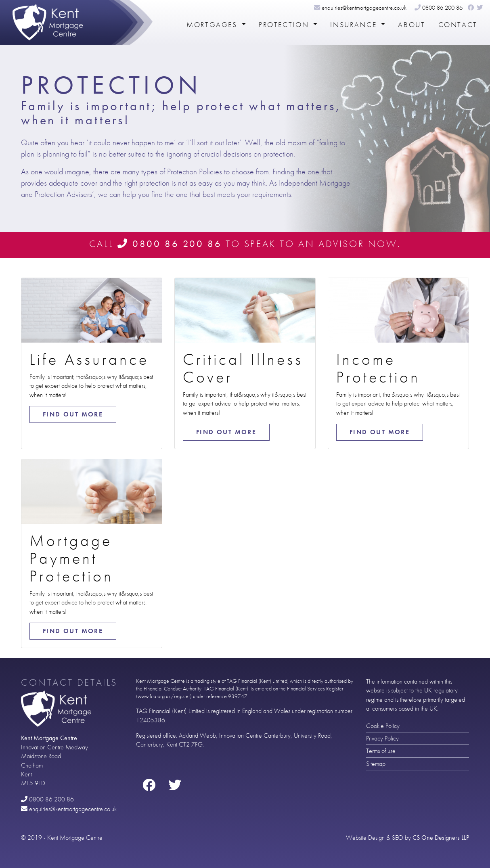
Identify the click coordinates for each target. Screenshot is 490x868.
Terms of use (381, 751)
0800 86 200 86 (439, 8)
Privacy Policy (382, 738)
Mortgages (213, 25)
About (411, 25)
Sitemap (376, 764)
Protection (285, 25)
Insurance (355, 25)
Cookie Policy (383, 726)
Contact (458, 25)
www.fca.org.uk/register (164, 696)
